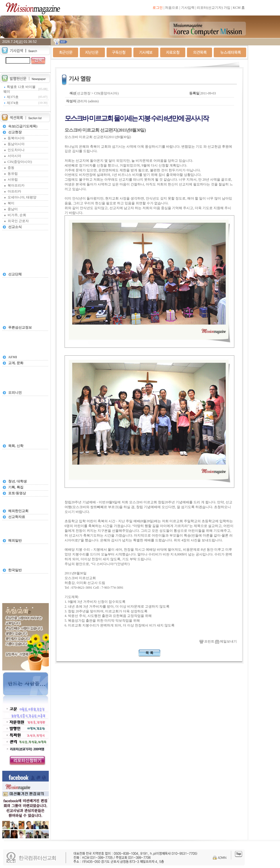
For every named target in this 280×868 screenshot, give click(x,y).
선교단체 (15, 274)
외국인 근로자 (18, 221)
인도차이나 (16, 150)
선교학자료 (17, 517)
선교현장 (15, 132)
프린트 (207, 641)
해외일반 (15, 541)
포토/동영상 (17, 493)
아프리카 (14, 191)
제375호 (13, 97)
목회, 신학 (16, 446)
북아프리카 (16, 185)
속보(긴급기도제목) (23, 126)
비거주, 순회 (17, 215)
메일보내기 (226, 641)
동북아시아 (16, 138)
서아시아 (14, 156)
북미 (11, 203)
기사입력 (188, 8)
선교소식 (15, 227)
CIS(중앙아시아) (20, 162)
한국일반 (15, 570)
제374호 (13, 103)
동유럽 (13, 174)
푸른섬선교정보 (20, 327)
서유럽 (13, 180)
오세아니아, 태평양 (22, 197)
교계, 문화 (16, 363)
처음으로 (172, 8)
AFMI (13, 357)
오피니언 (15, 393)
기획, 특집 (16, 487)
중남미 (13, 209)
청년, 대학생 (17, 481)
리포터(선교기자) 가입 (214, 8)
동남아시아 (16, 144)
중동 (11, 168)
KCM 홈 (239, 8)
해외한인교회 (18, 511)
